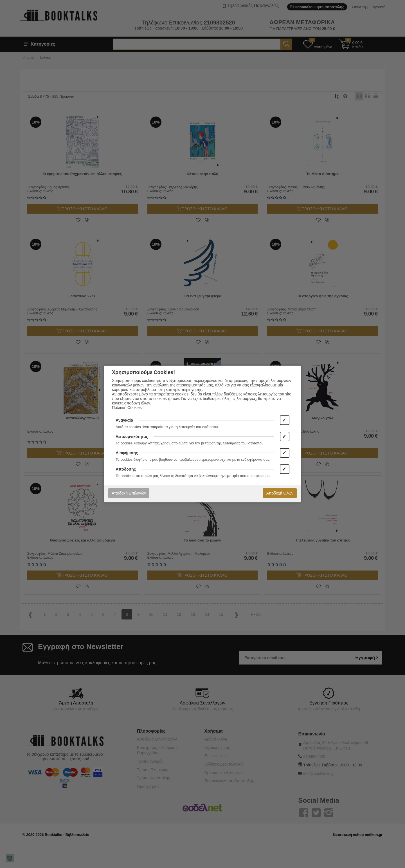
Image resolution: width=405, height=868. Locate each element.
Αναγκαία (124, 420)
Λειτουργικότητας (132, 437)
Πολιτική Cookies (127, 408)
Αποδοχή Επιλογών (129, 493)
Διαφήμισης (127, 453)
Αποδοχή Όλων (280, 493)
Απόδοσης (126, 469)
